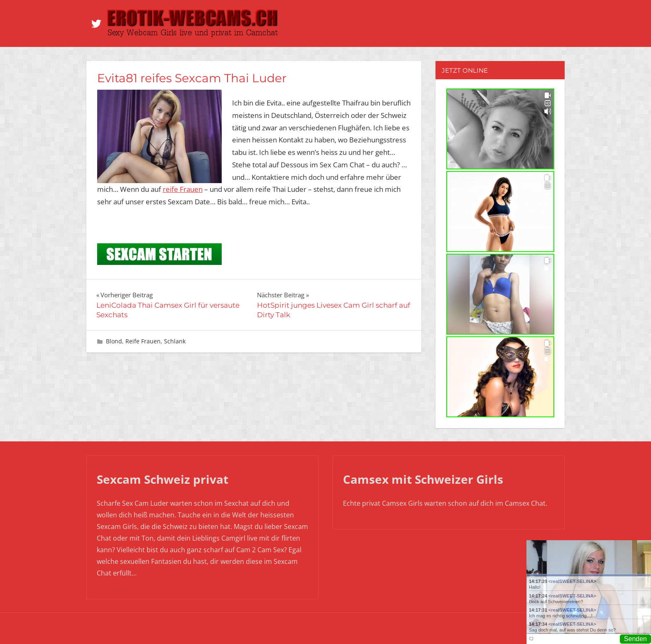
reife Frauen (183, 189)
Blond (114, 341)
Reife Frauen (143, 341)
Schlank (175, 341)
